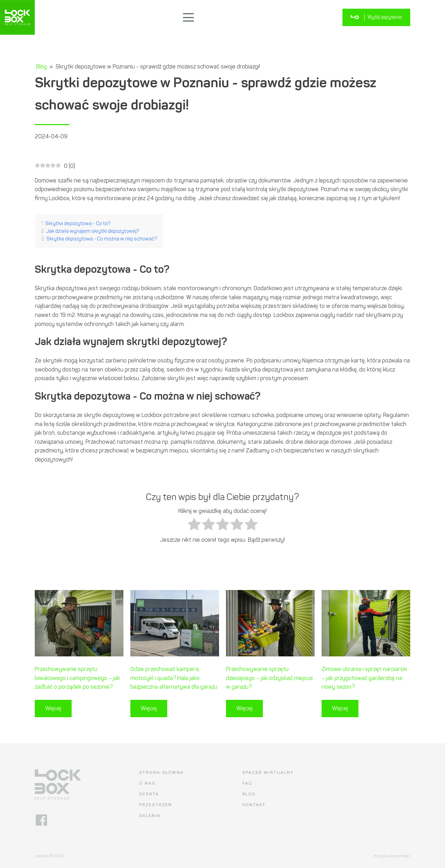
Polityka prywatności (392, 856)
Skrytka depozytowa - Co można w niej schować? (102, 239)
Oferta (149, 794)
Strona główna (161, 772)
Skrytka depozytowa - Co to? (78, 223)
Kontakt (254, 805)
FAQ (247, 783)
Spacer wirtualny (268, 772)
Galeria (150, 816)
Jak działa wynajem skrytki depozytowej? (93, 231)
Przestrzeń (156, 805)
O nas (147, 783)
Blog (42, 67)
